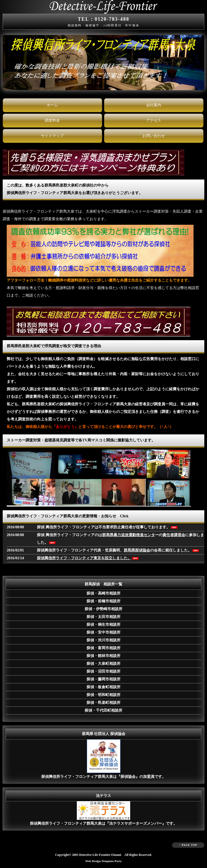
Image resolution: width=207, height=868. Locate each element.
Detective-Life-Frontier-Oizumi (100, 855)
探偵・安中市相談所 (103, 632)
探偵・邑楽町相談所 (103, 703)
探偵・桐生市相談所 (103, 625)
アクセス (154, 120)
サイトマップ (52, 136)
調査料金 (52, 120)
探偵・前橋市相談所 (103, 601)
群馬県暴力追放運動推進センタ (129, 535)
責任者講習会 (174, 535)
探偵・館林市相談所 (103, 656)
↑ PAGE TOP (188, 845)
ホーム (52, 105)
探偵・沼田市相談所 (103, 671)
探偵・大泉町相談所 (103, 664)
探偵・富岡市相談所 (103, 648)
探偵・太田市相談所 (103, 617)
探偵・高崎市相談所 (103, 593)
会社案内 (154, 105)
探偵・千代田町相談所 (103, 710)
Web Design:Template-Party (103, 861)
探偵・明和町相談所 (103, 695)
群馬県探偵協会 (137, 550)
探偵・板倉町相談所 (103, 687)
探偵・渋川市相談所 (103, 640)
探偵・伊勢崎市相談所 (103, 609)
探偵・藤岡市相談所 (103, 679)
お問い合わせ (154, 136)
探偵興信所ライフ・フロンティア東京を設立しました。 (84, 558)
